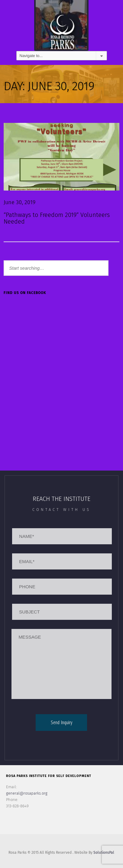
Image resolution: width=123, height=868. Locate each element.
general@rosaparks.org (27, 793)
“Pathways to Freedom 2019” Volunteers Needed (57, 218)
